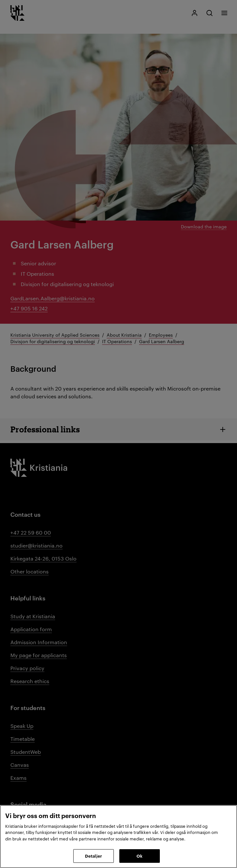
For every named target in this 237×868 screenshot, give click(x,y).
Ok (139, 856)
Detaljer (93, 856)
